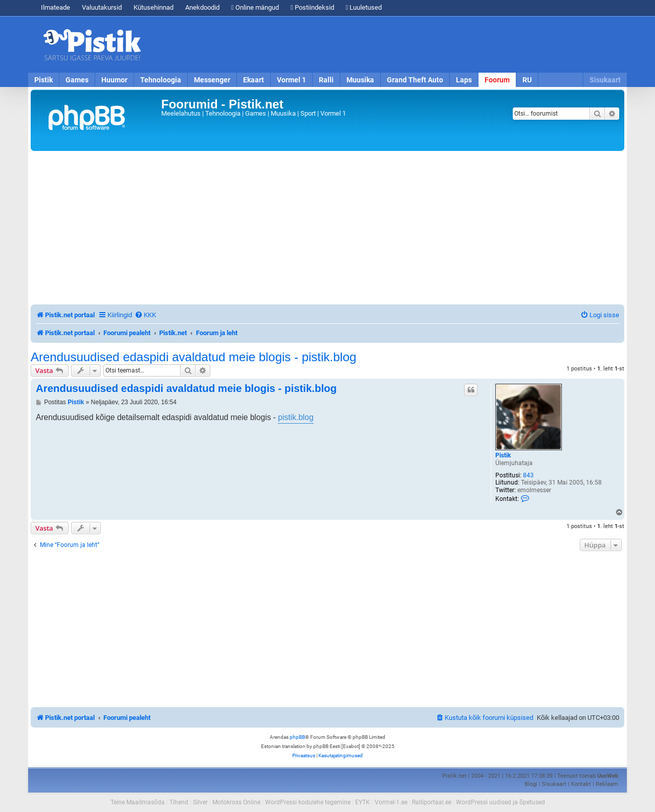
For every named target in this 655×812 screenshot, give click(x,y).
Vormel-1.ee (391, 802)
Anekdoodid (202, 7)
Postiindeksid (312, 7)
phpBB (297, 737)
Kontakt (581, 784)
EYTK (363, 802)
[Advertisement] (386, 45)
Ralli (326, 80)
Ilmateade (56, 7)
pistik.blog (296, 417)
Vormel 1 (291, 80)
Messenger (212, 80)
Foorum (497, 80)
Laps (464, 80)
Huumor (114, 80)
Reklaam (607, 784)
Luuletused (364, 7)
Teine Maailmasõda (138, 802)
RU (527, 80)
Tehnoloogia (161, 80)
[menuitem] (145, 315)
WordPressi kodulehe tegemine (308, 802)
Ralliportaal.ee (432, 802)
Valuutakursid (102, 7)
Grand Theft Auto (415, 80)
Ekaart (254, 80)
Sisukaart (605, 80)
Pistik (43, 80)
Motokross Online (236, 802)
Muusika (360, 80)
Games (77, 80)
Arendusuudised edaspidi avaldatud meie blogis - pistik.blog (193, 357)
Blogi (531, 784)
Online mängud (255, 7)
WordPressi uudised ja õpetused (500, 802)
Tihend (179, 802)
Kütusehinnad (154, 7)
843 (528, 475)
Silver (200, 802)
